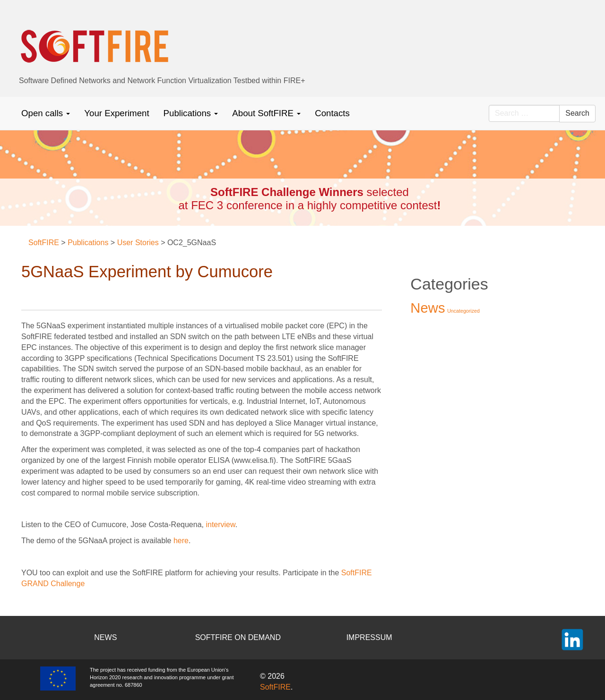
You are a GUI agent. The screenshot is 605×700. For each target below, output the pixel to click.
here (181, 541)
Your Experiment (117, 113)
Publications (191, 113)
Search (577, 113)
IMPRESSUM (369, 637)
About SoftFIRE (266, 113)
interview (220, 525)
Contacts (332, 113)
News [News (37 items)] (428, 308)
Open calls (46, 113)
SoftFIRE (275, 687)
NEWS (105, 637)
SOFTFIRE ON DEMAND (238, 637)
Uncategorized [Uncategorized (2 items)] (463, 311)
